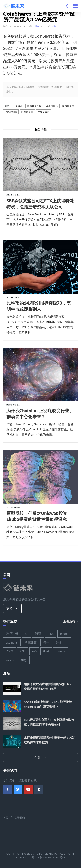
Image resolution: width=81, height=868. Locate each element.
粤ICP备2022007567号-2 (49, 857)
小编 (54, 26)
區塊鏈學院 (11, 112)
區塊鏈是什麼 (34, 106)
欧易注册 (12, 634)
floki (46, 651)
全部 (40, 757)
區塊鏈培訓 (27, 112)
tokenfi (60, 651)
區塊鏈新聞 (68, 106)
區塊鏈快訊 (52, 106)
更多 (12, 608)
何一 (46, 642)
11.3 (51, 634)
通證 (38, 634)
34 (27, 634)
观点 (37, 26)
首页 (6, 818)
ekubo (64, 634)
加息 (24, 660)
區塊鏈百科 (44, 112)
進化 (59, 642)
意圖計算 (30, 642)
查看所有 (70, 621)
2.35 (23, 651)
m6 (34, 651)
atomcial (12, 642)
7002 (10, 651)
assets (10, 660)
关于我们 (20, 818)
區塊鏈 (19, 106)
